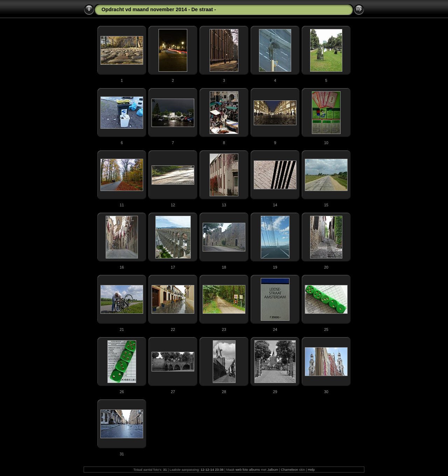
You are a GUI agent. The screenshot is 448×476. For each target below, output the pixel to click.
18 (224, 267)
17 (173, 267)
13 (224, 205)
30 (326, 392)
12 (173, 205)
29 (275, 392)
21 (122, 329)
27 (173, 392)
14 (275, 205)
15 (326, 205)
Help (311, 470)
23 (224, 329)
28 (224, 392)
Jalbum (273, 470)
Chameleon (290, 470)
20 (326, 267)
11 (122, 205)
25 (326, 329)
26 (122, 392)
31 (122, 454)
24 (275, 329)
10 (326, 143)
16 (122, 267)
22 (173, 329)
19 (275, 267)
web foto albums (248, 470)
